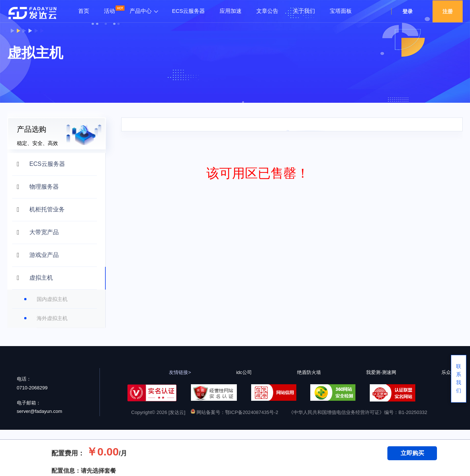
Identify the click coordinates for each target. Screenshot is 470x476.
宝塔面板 (341, 11)
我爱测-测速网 (381, 372)
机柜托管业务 (47, 209)
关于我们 (304, 11)
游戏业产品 (44, 255)
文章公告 (267, 11)
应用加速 (231, 11)
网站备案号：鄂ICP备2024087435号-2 (234, 412)
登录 (408, 11)
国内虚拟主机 (52, 299)
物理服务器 (44, 187)
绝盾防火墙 (309, 372)
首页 (84, 11)
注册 (448, 11)
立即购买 (412, 453)
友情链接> (180, 372)
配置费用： (68, 453)
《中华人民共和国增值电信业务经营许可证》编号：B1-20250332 (358, 412)
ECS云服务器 (189, 11)
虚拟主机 (41, 278)
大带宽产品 (44, 232)
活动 (109, 11)
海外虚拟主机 (52, 318)
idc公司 (244, 372)
